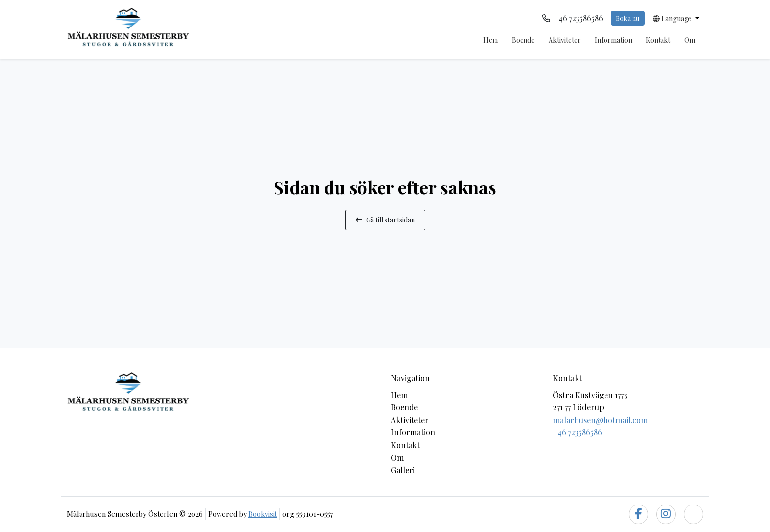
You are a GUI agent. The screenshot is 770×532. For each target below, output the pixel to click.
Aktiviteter (565, 40)
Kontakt (658, 40)
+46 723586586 (577, 432)
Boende (523, 40)
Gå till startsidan (385, 219)
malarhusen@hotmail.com (600, 420)
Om (690, 40)
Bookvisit (263, 514)
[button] (676, 18)
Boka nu (628, 18)
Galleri (403, 470)
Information (613, 40)
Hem (491, 40)
